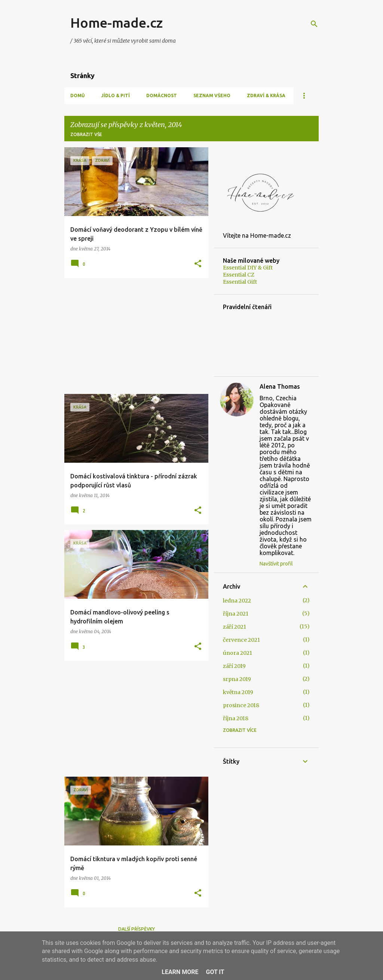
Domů (77, 95)
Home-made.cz (117, 23)
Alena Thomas (280, 386)
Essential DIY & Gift (248, 268)
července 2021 (241, 640)
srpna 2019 (237, 679)
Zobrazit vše (86, 134)
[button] (198, 264)
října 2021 (236, 614)
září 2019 (234, 666)
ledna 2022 (237, 601)
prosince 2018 (241, 705)
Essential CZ (239, 275)
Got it (215, 972)
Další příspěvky (137, 929)
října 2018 (236, 718)
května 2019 (238, 692)
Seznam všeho (212, 95)
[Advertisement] (134, 336)
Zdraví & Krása (266, 95)
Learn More (180, 972)
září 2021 (235, 627)
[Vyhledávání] (314, 24)
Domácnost (162, 95)
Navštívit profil (276, 564)
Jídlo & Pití (115, 95)
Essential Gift (240, 282)
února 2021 (238, 653)
